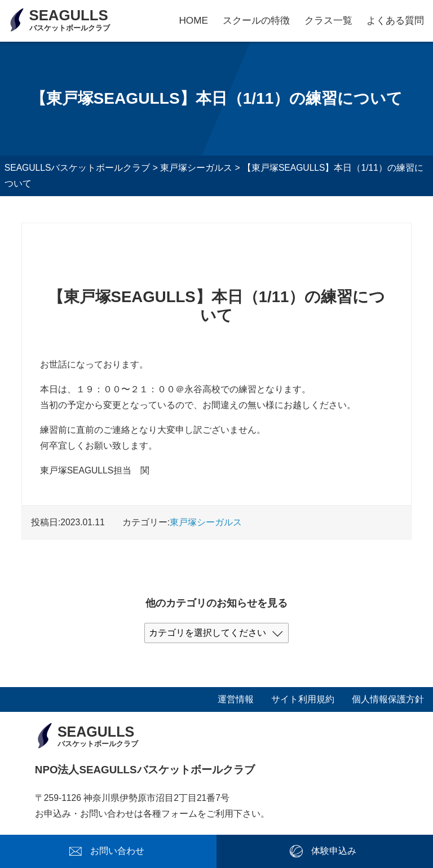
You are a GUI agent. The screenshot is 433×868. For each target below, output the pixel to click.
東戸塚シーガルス (206, 522)
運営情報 (236, 699)
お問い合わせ (117, 851)
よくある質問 (395, 20)
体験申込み (334, 851)
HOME (193, 20)
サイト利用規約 (303, 699)
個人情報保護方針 (388, 699)
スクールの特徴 (256, 20)
